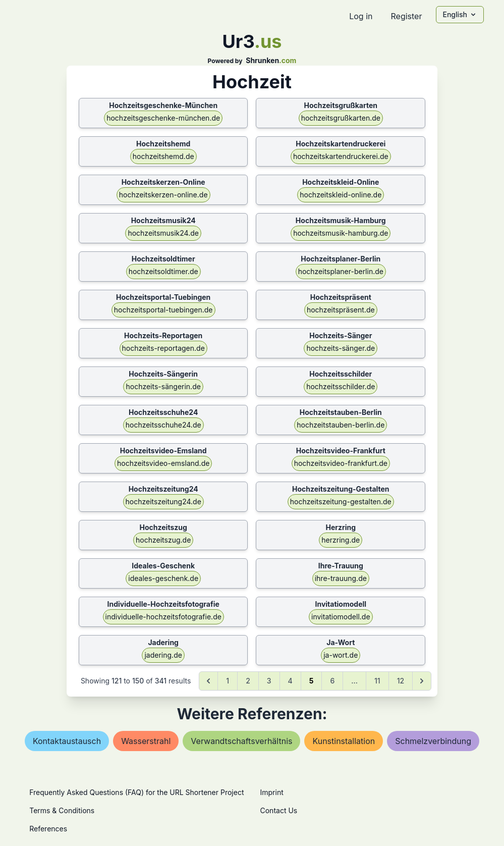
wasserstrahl (146, 741)
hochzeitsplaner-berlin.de (341, 271)
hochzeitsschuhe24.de (163, 425)
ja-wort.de (341, 655)
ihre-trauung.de (341, 578)
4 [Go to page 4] (290, 681)
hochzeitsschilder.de (341, 386)
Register (406, 16)
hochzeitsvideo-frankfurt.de (341, 463)
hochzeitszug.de (163, 540)
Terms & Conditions (62, 810)
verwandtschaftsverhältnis (241, 741)
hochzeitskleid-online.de (341, 195)
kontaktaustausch (67, 741)
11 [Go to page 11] (377, 681)
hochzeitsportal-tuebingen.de (163, 310)
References (48, 829)
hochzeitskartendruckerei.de (341, 156)
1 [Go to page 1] (228, 681)
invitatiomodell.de (341, 617)
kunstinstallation (344, 741)
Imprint (272, 792)
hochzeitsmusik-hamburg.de (341, 233)
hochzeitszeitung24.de (163, 501)
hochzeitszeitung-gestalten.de (341, 501)
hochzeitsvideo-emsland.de (163, 463)
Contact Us (279, 810)
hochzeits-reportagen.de (163, 348)
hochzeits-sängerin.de (163, 386)
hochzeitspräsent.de (341, 310)
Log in (361, 16)
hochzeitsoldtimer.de (163, 271)
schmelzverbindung (433, 741)
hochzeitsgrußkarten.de (341, 118)
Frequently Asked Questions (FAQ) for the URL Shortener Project (136, 792)
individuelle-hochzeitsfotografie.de (163, 617)
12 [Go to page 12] (401, 681)
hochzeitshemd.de (163, 156)
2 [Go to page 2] (248, 681)
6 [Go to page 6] (332, 681)
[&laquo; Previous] (208, 681)
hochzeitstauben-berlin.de (341, 425)
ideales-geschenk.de (163, 578)
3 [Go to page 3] (269, 681)
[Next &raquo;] (422, 681)
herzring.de (341, 540)
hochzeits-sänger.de (341, 348)
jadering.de (163, 655)
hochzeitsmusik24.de (163, 233)
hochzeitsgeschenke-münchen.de (163, 118)
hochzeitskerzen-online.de (163, 195)
